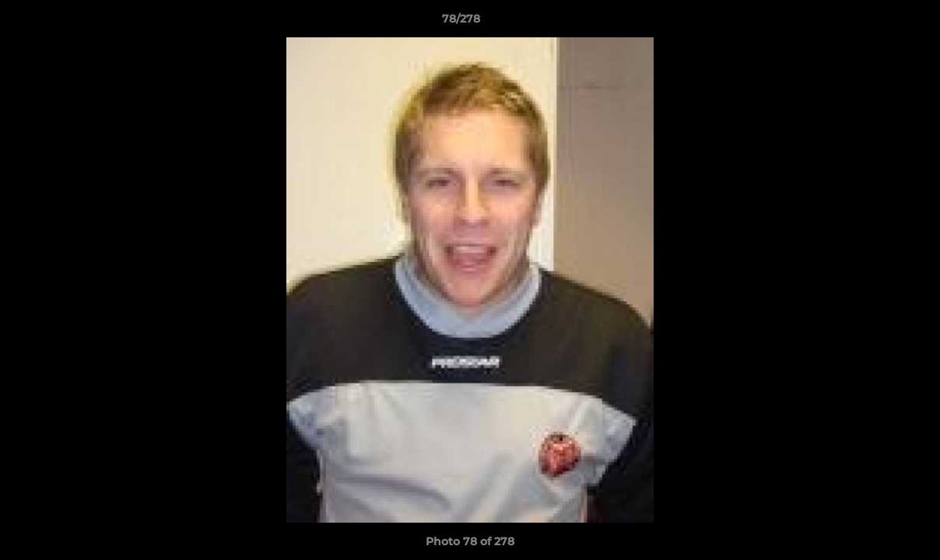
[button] (875, 23)
